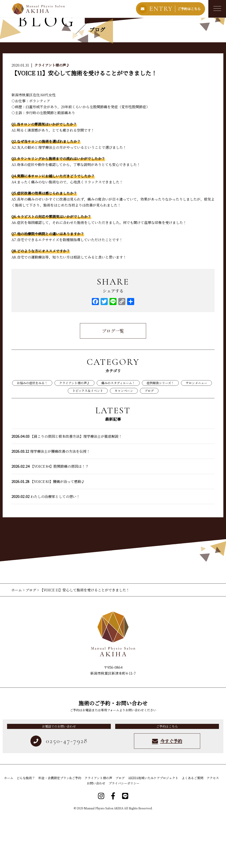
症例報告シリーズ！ (160, 435)
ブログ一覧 (113, 383)
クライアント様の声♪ (52, 117)
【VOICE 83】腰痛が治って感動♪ (48, 533)
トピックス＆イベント (88, 443)
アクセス (213, 830)
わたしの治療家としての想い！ (46, 548)
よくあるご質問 (192, 830)
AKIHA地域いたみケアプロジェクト (153, 830)
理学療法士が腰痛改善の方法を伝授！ (51, 503)
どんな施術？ (26, 830)
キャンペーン (124, 443)
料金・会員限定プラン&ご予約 (60, 830)
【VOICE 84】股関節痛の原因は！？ (50, 518)
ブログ (149, 443)
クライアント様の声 (98, 830)
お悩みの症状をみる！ (32, 435)
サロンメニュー (196, 435)
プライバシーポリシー (124, 835)
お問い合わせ (96, 835)
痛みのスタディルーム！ (118, 435)
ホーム (17, 642)
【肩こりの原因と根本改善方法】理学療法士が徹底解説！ (67, 488)
